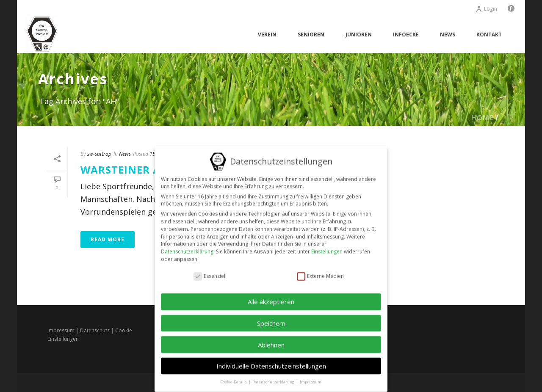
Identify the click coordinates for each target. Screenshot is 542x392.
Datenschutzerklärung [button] (274, 376)
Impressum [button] (311, 376)
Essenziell (210, 270)
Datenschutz (95, 330)
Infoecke (406, 35)
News (448, 35)
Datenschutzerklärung (187, 245)
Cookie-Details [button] (234, 376)
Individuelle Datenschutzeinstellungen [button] (271, 360)
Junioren (359, 35)
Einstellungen (327, 245)
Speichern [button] (271, 317)
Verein (267, 35)
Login (486, 9)
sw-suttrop (99, 154)
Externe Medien (320, 270)
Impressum (61, 330)
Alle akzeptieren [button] (271, 295)
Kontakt (489, 35)
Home (482, 118)
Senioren (311, 35)
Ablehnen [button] (271, 338)
